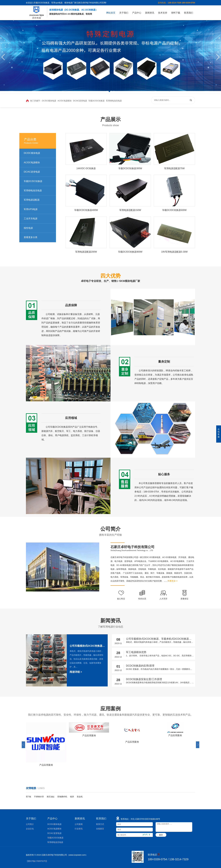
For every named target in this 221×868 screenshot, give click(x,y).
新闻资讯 (150, 13)
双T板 (29, 797)
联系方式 (100, 824)
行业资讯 (79, 829)
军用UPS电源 (35, 209)
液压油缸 (51, 797)
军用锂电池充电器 (114, 101)
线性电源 (33, 228)
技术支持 (163, 13)
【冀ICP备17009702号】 (37, 861)
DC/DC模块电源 (49, 101)
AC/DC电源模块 (65, 101)
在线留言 (100, 829)
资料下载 (176, 13)
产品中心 (137, 13)
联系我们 (189, 13)
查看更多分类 (35, 237)
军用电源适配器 (36, 200)
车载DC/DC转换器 (96, 101)
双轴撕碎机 (62, 797)
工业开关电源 (35, 219)
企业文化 (30, 829)
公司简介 (30, 824)
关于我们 (124, 13)
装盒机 (80, 797)
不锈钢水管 (39, 797)
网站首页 (111, 13)
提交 (161, 835)
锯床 (72, 797)
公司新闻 (79, 824)
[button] (218, 57)
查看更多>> (178, 581)
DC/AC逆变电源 (80, 101)
